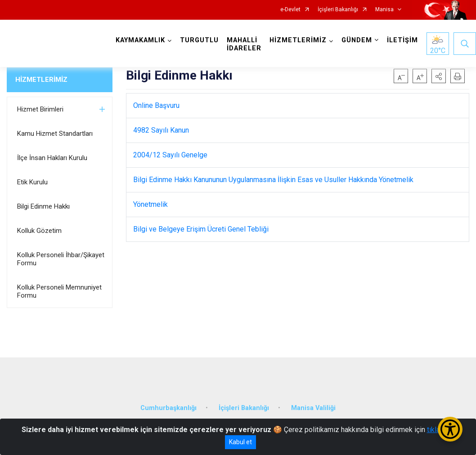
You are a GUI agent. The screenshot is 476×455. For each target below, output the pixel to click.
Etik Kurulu (32, 182)
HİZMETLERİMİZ (41, 80)
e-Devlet (290, 10)
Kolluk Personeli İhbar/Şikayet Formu (61, 259)
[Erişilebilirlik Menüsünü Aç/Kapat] (450, 429)
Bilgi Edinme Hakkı (43, 206)
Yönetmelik (150, 204)
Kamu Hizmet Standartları (55, 134)
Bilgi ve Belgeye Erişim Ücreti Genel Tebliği (201, 229)
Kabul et (240, 442)
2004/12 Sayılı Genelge (170, 155)
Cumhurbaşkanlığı (168, 408)
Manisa (384, 10)
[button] (439, 76)
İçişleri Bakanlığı (338, 10)
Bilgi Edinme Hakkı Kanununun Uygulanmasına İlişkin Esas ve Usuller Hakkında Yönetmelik (273, 180)
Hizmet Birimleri (40, 109)
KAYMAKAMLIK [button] (140, 40)
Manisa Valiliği (313, 408)
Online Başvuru (156, 105)
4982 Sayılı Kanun (161, 130)
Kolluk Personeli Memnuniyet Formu (59, 291)
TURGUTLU (199, 40)
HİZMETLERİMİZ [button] (298, 40)
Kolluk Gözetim (39, 231)
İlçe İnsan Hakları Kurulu (52, 158)
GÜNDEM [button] (357, 40)
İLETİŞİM (402, 40)
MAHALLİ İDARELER (244, 44)
